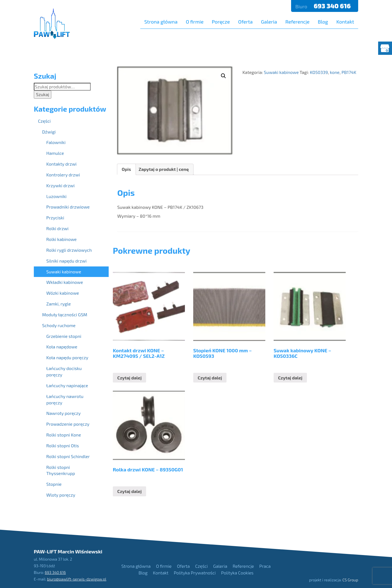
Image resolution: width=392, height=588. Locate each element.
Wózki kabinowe (63, 293)
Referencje (297, 22)
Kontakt (345, 22)
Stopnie (54, 484)
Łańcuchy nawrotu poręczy (65, 399)
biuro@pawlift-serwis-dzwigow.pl (77, 579)
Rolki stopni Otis (63, 446)
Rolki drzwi (57, 228)
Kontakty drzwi (61, 164)
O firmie (195, 22)
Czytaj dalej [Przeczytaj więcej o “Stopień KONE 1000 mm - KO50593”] (210, 378)
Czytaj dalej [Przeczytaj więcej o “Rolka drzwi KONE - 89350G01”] (129, 491)
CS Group (350, 580)
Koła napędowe (62, 347)
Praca (265, 566)
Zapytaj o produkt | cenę (164, 169)
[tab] (126, 169)
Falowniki (56, 142)
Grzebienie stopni (64, 336)
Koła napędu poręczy (67, 357)
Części (44, 121)
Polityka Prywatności (195, 573)
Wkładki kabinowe (65, 282)
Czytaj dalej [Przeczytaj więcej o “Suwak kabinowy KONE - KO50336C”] (290, 378)
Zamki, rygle (58, 304)
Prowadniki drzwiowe (68, 207)
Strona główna (161, 22)
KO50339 (319, 72)
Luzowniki (56, 196)
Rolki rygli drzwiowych (69, 250)
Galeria (269, 22)
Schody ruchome (59, 325)
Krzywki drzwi (60, 185)
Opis (126, 169)
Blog (323, 22)
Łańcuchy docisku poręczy (64, 371)
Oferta (245, 22)
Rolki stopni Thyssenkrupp (61, 470)
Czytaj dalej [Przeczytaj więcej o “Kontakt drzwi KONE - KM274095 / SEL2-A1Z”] (129, 378)
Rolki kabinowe (61, 239)
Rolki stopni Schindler (68, 456)
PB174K (349, 72)
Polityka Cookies (237, 573)
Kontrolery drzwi (63, 175)
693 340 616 (333, 6)
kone (335, 72)
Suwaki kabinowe (281, 72)
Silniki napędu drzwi (66, 261)
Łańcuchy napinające (67, 385)
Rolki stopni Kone (64, 435)
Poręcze (221, 22)
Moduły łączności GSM (65, 314)
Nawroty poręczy (63, 413)
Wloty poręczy (61, 495)
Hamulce (55, 153)
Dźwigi (49, 132)
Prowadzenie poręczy (68, 424)
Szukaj (43, 94)
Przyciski (55, 218)
